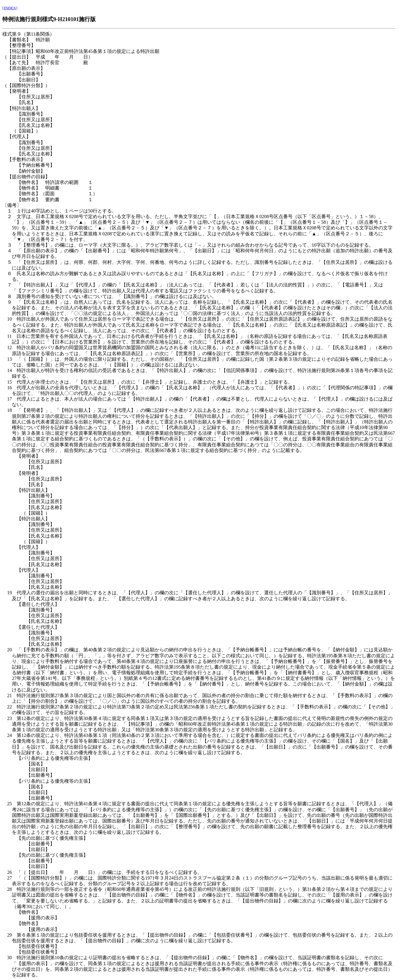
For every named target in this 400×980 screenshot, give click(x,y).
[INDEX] (10, 8)
